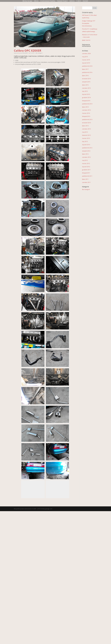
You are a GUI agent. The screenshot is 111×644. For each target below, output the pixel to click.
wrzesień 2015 (86, 79)
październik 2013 (87, 119)
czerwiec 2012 (86, 157)
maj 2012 (85, 160)
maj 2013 (85, 132)
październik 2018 (87, 66)
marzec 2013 (86, 138)
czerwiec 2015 (86, 88)
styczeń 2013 (86, 145)
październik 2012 (87, 148)
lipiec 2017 (85, 69)
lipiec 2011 (85, 179)
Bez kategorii (39, 53)
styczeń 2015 (86, 94)
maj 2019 (85, 57)
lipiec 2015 (85, 85)
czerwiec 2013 (86, 129)
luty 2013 (85, 141)
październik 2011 (87, 176)
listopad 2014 (86, 101)
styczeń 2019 (86, 63)
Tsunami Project (62, 1)
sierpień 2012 (86, 151)
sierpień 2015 (86, 82)
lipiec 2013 (85, 126)
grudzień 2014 (86, 97)
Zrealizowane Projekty (48, 1)
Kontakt (86, 1)
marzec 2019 (86, 60)
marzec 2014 (86, 113)
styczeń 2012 (86, 167)
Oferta (36, 1)
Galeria (72, 1)
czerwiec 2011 (86, 182)
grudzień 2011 (86, 170)
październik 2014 (87, 104)
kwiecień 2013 (86, 135)
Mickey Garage (27, 1)
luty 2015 (85, 91)
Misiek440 (25, 53)
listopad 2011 (86, 173)
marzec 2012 (86, 163)
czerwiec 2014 (86, 110)
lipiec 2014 (85, 107)
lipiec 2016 (85, 76)
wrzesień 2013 (86, 123)
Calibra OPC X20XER (28, 51)
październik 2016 (87, 72)
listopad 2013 (86, 116)
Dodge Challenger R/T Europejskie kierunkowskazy (89, 23)
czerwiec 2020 (86, 53)
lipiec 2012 (85, 154)
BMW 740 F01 (86, 40)
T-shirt (79, 1)
